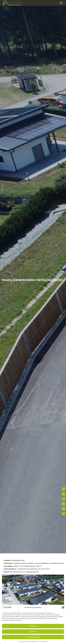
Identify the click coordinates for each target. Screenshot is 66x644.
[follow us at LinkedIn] (64, 509)
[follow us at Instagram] (64, 504)
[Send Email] (64, 489)
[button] (63, 607)
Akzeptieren (33, 626)
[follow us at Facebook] (64, 499)
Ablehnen (33, 632)
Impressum (44, 641)
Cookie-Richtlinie (24, 641)
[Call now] (64, 494)
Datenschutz (35, 641)
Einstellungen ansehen (33, 637)
